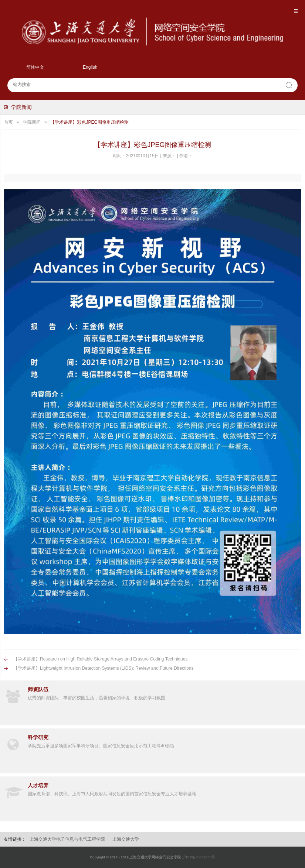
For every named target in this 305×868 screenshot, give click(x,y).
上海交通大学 (126, 839)
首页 (9, 122)
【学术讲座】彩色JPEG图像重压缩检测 (89, 122)
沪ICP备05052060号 (199, 857)
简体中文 (35, 67)
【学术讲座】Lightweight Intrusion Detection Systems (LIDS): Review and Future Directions (104, 668)
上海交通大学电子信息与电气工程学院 (67, 839)
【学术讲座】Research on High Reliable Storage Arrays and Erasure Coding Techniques (100, 659)
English (90, 67)
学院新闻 (21, 107)
